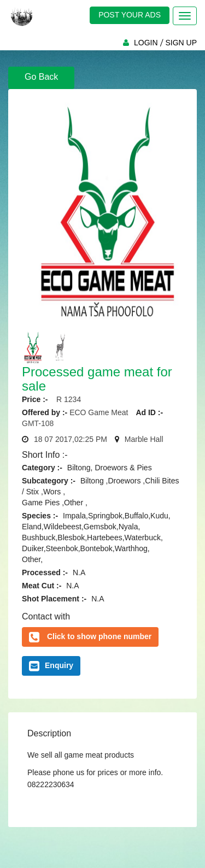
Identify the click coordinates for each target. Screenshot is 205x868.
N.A (79, 572)
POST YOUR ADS (130, 15)
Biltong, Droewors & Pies (110, 468)
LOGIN (146, 43)
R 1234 (65, 399)
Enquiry (51, 666)
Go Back (41, 77)
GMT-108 (38, 423)
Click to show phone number (99, 636)
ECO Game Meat (100, 412)
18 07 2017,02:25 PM (71, 439)
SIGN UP (181, 43)
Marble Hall (144, 439)
